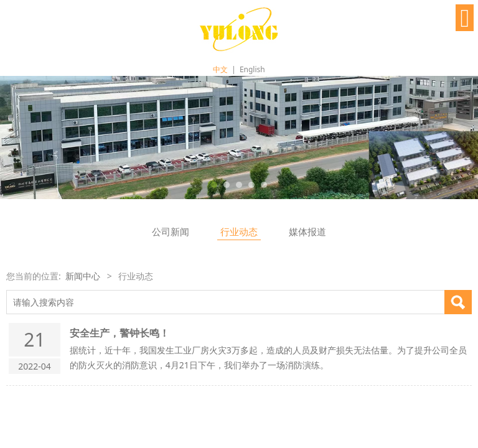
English (252, 69)
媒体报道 (307, 232)
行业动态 (239, 232)
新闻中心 (83, 276)
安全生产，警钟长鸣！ (119, 333)
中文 (220, 69)
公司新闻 (171, 232)
